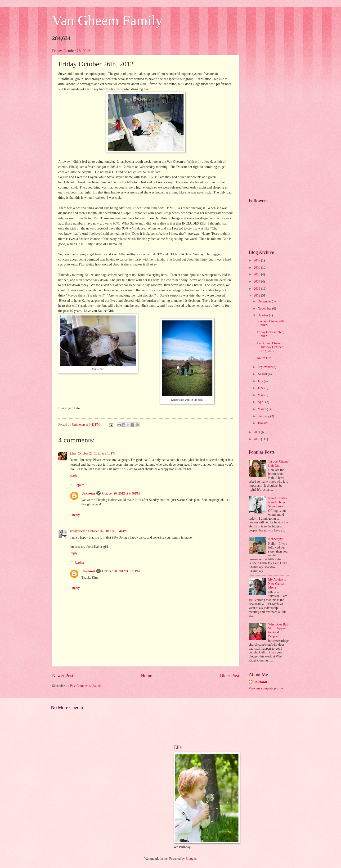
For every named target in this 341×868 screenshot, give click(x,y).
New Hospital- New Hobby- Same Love (278, 502)
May (261, 395)
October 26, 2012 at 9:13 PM (97, 453)
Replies (79, 485)
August (263, 374)
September (265, 367)
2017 (257, 260)
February (264, 416)
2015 (257, 274)
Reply (74, 475)
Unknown (88, 493)
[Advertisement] (269, 120)
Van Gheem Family (107, 20)
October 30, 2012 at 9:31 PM (121, 571)
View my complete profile (266, 688)
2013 (257, 289)
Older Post (229, 676)
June (261, 388)
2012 (257, 295)
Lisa (73, 453)
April (262, 402)
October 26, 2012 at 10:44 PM (108, 531)
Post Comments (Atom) (86, 686)
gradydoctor (78, 531)
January (263, 423)
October (263, 315)
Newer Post (63, 676)
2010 (257, 439)
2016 (257, 268)
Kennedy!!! (276, 539)
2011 (257, 432)
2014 (257, 281)
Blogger (191, 859)
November (265, 308)
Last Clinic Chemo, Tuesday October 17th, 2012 (270, 347)
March (262, 409)
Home (146, 676)
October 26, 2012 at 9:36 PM (121, 493)
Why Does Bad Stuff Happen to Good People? (278, 630)
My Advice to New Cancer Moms (277, 584)
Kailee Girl (264, 358)
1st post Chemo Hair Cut (278, 463)
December (265, 301)
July (261, 381)
